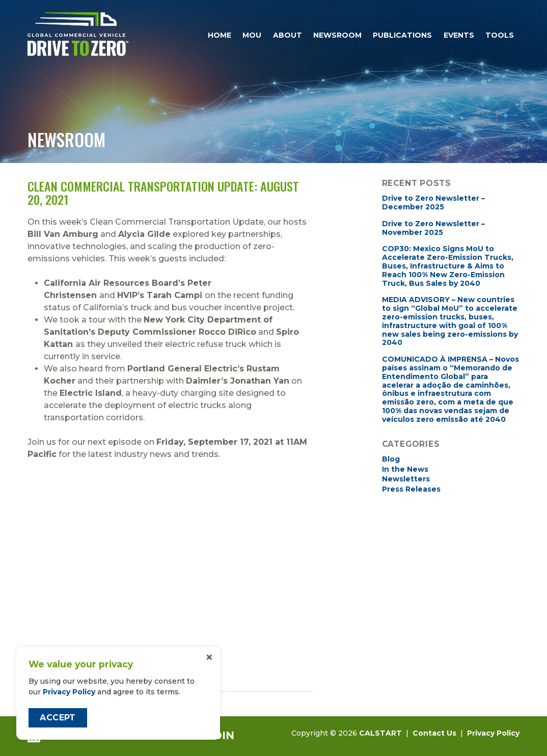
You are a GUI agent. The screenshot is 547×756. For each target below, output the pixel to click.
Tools (500, 35)
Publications (402, 35)
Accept (58, 718)
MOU (252, 35)
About (288, 35)
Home (220, 35)
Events (459, 35)
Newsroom (337, 35)
